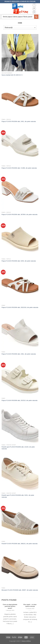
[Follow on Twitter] (34, 9)
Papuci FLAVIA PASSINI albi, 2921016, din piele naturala (20, 307)
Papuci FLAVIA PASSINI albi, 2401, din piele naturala (19, 121)
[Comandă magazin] (20, 27)
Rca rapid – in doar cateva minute (30, 605)
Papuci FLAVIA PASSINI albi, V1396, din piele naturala (19, 168)
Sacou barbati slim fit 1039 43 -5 (12, 75)
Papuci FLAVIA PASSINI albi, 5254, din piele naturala (19, 261)
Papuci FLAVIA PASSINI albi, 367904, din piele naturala (20, 214)
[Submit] (36, 17)
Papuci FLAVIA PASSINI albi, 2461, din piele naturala (19, 354)
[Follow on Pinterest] (34, 12)
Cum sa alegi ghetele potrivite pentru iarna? (10, 606)
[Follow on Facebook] (34, 5)
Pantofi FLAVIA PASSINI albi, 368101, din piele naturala (20, 544)
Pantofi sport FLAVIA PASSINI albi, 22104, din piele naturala (18, 448)
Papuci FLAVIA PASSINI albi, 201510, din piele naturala (20, 400)
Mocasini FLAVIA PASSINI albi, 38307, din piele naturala (20, 590)
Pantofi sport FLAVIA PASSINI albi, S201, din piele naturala (18, 496)
